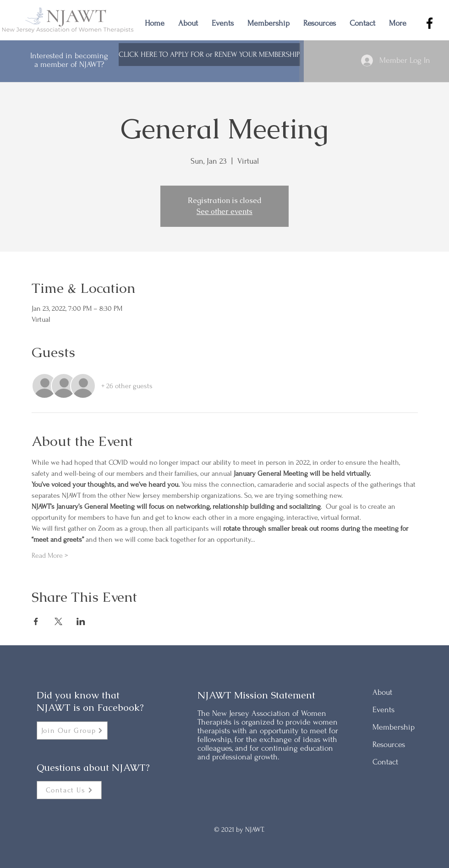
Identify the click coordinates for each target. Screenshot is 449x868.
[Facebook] (430, 23)
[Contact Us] (69, 790)
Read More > (50, 555)
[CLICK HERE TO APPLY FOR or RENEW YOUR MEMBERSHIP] (209, 55)
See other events (224, 212)
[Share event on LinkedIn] (81, 621)
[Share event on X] (58, 621)
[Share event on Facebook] (36, 621)
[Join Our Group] (72, 731)
